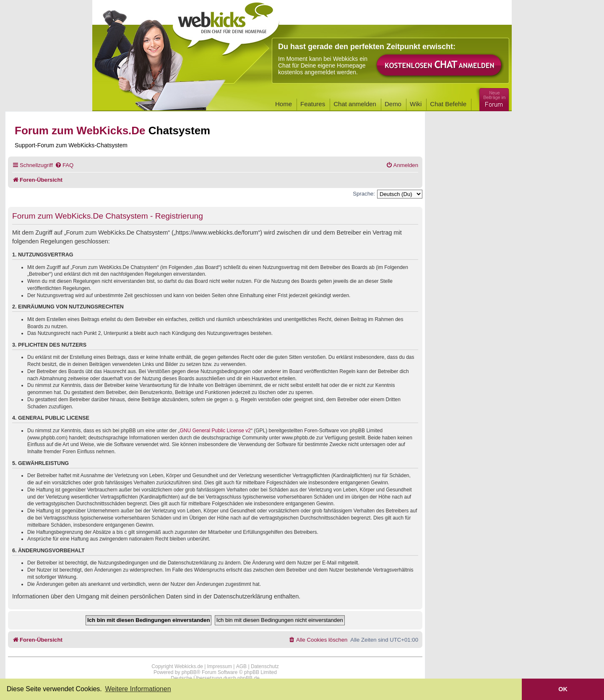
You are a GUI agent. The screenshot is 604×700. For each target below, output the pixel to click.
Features (313, 104)
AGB (241, 666)
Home (284, 104)
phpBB (189, 672)
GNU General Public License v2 (215, 431)
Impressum (220, 666)
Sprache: (364, 194)
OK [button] (563, 689)
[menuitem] (64, 165)
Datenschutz (265, 666)
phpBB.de (249, 678)
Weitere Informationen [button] (138, 689)
